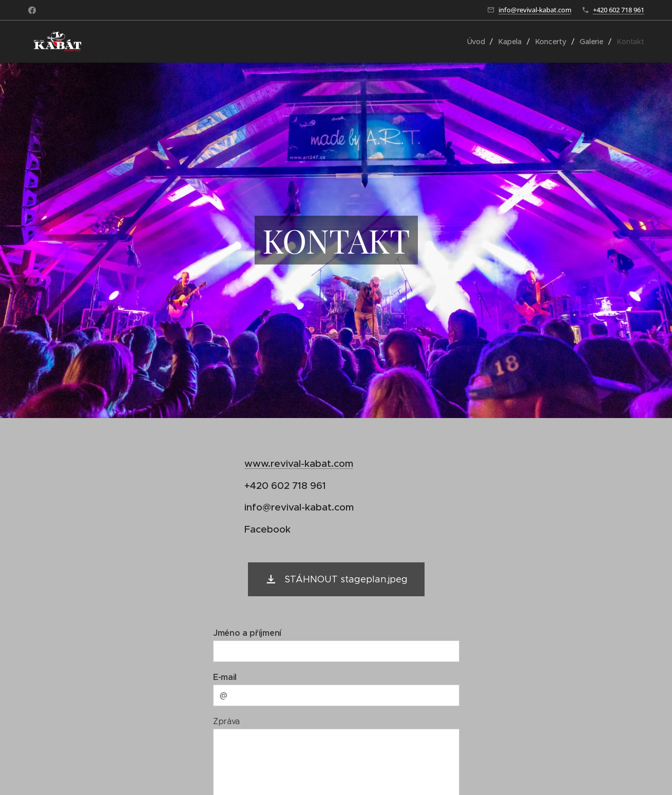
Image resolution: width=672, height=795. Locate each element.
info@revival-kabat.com (535, 10)
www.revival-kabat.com (299, 463)
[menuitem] (478, 42)
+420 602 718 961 (619, 10)
